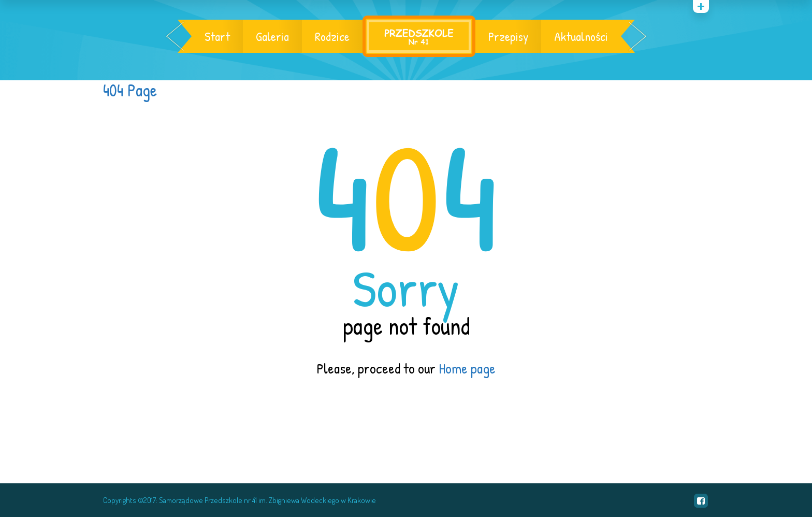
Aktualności (581, 36)
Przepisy (508, 36)
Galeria (272, 36)
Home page (467, 368)
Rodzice (332, 36)
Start (217, 36)
